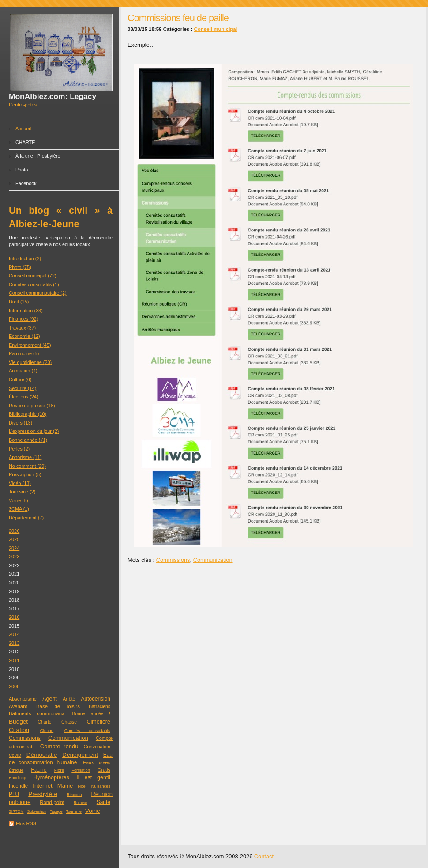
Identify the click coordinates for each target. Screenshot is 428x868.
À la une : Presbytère (38, 156)
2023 (14, 557)
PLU (14, 794)
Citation (19, 730)
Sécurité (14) (23, 388)
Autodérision (96, 699)
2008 (14, 686)
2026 (14, 531)
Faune (39, 770)
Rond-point (52, 802)
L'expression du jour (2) (34, 431)
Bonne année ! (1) (28, 440)
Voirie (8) (19, 500)
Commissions (25, 738)
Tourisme (74, 811)
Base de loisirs (58, 706)
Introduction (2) (25, 258)
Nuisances (101, 786)
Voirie (93, 811)
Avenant (18, 706)
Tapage (56, 811)
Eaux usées (97, 762)
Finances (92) (24, 319)
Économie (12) (24, 336)
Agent (50, 699)
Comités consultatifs (87, 730)
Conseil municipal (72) (33, 276)
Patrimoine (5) (24, 353)
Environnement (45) (30, 345)
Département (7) (26, 518)
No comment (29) (27, 466)
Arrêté (69, 699)
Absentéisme (23, 699)
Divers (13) (21, 423)
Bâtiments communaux (37, 713)
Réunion (74, 795)
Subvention (37, 811)
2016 (14, 617)
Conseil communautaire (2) (38, 293)
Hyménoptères (51, 777)
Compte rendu (59, 746)
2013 (14, 643)
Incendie (18, 786)
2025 (14, 539)
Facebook (26, 183)
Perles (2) (19, 449)
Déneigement (80, 755)
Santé (103, 802)
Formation (81, 770)
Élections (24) (24, 397)
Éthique (16, 770)
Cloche (47, 730)
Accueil (23, 129)
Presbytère (43, 794)
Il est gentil (93, 777)
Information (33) (26, 311)
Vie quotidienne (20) (30, 362)
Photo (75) (20, 267)
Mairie (65, 786)
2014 (14, 634)
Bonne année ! (91, 714)
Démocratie (42, 755)
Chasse (69, 722)
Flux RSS (26, 823)
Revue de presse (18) (32, 406)
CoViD (15, 755)
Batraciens (99, 707)
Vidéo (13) (20, 483)
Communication (68, 738)
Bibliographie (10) (28, 414)
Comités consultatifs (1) (34, 284)
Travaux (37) (22, 328)
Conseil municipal (216, 29)
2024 (14, 548)
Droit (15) (19, 302)
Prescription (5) (25, 474)
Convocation (97, 747)
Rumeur (81, 803)
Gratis (104, 770)
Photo (22, 170)
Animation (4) (23, 371)
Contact (264, 856)
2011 (14, 660)
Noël (82, 786)
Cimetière (98, 722)
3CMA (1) (19, 509)
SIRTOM (16, 811)
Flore (59, 770)
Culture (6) (20, 379)
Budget (18, 722)
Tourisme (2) (22, 492)
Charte (45, 722)
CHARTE (25, 142)
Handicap (17, 778)
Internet (42, 786)
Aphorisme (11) (25, 457)
